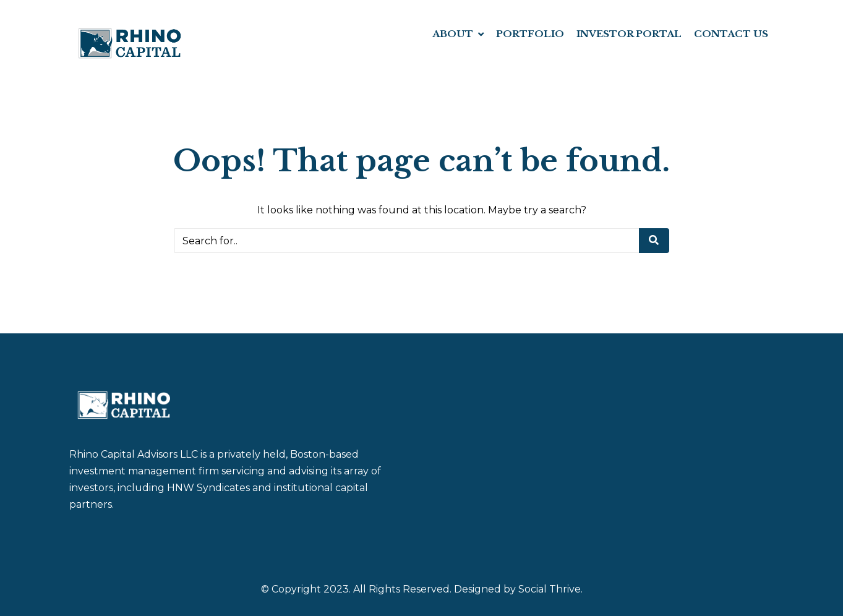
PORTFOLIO (530, 34)
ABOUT (453, 34)
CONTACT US (731, 34)
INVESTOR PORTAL (629, 34)
